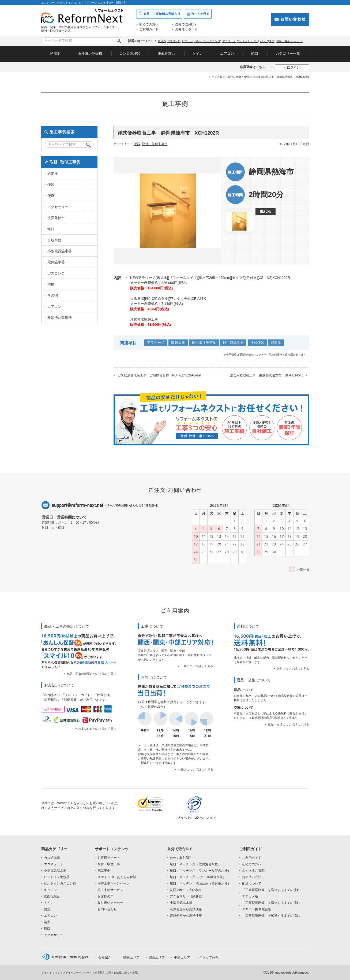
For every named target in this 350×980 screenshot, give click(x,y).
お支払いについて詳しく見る (97, 729)
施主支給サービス (110, 890)
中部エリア (182, 957)
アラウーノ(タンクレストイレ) (241, 41)
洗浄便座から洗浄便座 (186, 909)
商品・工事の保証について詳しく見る (91, 674)
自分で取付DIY (186, 24)
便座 (51, 196)
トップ (213, 77)
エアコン (227, 53)
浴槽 (51, 284)
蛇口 (255, 53)
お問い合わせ (107, 909)
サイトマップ (52, 973)
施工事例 (104, 871)
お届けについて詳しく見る (195, 770)
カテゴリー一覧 (288, 53)
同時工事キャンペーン (290, 41)
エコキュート (54, 864)
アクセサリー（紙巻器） (187, 896)
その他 (53, 295)
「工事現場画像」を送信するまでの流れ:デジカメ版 (271, 893)
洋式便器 (257, 343)
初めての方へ (149, 24)
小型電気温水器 (55, 871)
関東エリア (131, 957)
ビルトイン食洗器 (57, 877)
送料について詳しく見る (293, 669)
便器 (247, 77)
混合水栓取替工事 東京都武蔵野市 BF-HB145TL (267, 375)
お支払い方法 (252, 877)
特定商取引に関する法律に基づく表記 (115, 973)
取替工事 (178, 343)
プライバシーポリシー (76, 973)
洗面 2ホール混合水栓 (186, 890)
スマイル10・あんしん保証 (117, 877)
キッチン (50, 890)
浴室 (47, 922)
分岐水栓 (54, 240)
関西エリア (157, 957)
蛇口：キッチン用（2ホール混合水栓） (198, 877)
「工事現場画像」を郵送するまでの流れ (271, 916)
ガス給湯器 (52, 858)
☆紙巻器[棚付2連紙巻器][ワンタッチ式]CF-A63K (168, 299)
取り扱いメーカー (110, 903)
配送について (252, 883)
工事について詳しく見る (197, 666)
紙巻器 (276, 343)
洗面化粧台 (166, 53)
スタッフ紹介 (209, 957)
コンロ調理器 (130, 53)
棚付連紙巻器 (233, 343)
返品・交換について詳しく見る (288, 724)
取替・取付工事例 (230, 77)
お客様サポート (186, 29)
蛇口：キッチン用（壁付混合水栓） (195, 864)
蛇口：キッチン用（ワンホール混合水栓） (200, 871)
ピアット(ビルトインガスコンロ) (202, 41)
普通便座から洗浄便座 (186, 916)
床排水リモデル (204, 343)
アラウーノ (156, 343)
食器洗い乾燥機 (90, 53)
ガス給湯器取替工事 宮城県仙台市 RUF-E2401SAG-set (159, 375)
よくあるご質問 (253, 871)
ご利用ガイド (149, 29)
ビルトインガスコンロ (60, 883)
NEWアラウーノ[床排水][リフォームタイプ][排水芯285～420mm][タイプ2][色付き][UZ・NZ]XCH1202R (210, 278)
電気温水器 (56, 262)
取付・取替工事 (109, 864)
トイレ (197, 53)
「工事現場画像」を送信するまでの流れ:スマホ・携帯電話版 (271, 906)
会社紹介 (105, 957)
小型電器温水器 (60, 251)
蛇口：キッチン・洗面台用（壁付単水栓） (200, 883)
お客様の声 (106, 896)
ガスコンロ (174, 41)
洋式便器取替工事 (144, 319)
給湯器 (162, 41)
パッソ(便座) (268, 41)
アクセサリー (58, 207)
